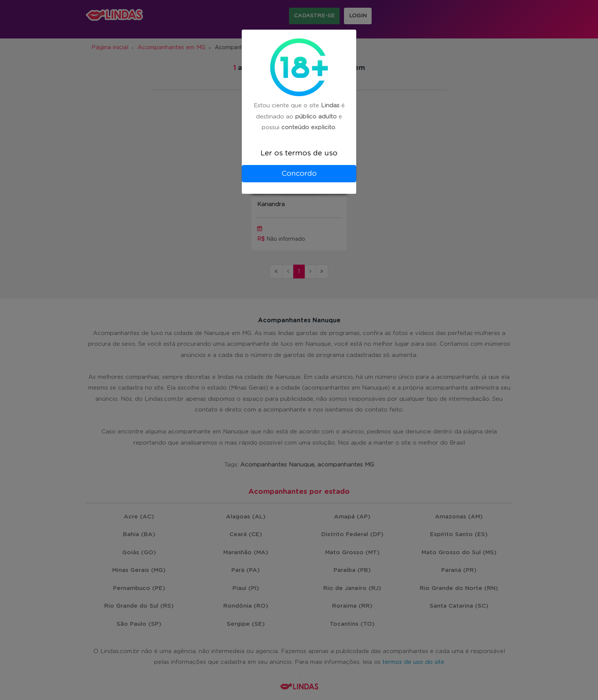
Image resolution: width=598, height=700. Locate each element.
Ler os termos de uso (299, 153)
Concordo (299, 174)
